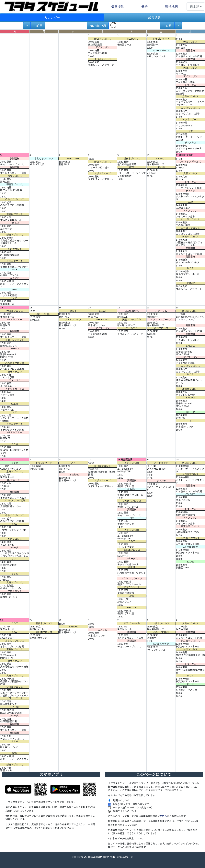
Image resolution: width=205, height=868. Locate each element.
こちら (163, 816)
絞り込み (154, 17)
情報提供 (118, 6)
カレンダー (52, 17)
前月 (39, 26)
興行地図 (171, 6)
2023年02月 (98, 26)
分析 (144, 6)
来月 (169, 26)
